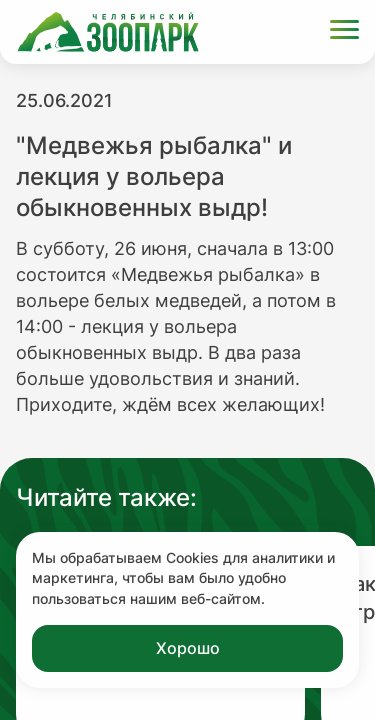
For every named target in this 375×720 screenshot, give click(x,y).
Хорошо (188, 648)
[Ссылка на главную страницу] (108, 32)
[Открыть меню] (344, 32)
